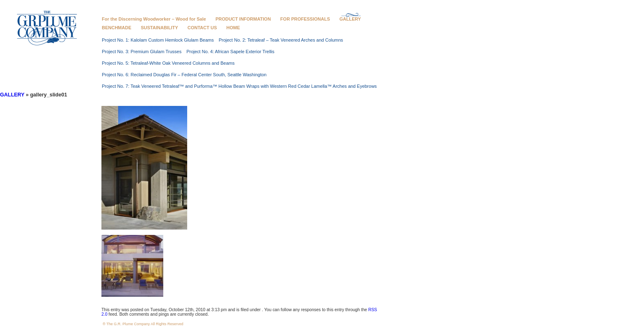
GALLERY (350, 19)
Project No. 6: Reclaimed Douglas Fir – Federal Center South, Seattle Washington (184, 75)
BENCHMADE (117, 28)
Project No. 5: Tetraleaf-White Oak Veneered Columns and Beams (168, 63)
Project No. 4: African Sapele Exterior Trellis (230, 52)
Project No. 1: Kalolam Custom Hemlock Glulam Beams (158, 40)
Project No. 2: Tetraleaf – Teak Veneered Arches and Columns (281, 40)
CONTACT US (202, 28)
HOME (233, 28)
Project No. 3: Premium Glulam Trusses (142, 52)
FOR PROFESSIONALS (305, 19)
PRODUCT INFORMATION (243, 19)
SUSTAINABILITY (160, 28)
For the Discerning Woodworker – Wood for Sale (154, 19)
